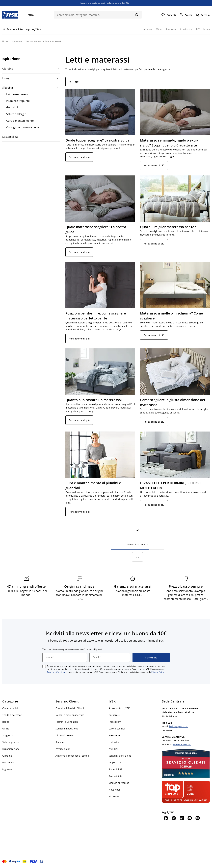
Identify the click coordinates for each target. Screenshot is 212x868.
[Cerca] (137, 15)
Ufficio (6, 729)
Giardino (8, 69)
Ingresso (7, 769)
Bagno (6, 722)
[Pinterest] (198, 818)
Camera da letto (11, 708)
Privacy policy (63, 749)
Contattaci (167, 730)
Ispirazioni (114, 742)
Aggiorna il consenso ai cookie (72, 756)
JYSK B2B (114, 749)
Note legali (115, 790)
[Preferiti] (169, 15)
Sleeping (8, 88)
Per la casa (8, 762)
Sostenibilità (10, 137)
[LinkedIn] (182, 818)
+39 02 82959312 (182, 744)
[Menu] (28, 15)
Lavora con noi (117, 729)
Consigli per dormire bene (23, 127)
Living (6, 78)
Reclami (60, 742)
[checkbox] (44, 666)
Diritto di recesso (65, 735)
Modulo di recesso (119, 783)
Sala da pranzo (11, 742)
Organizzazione (11, 749)
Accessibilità (116, 776)
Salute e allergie (16, 114)
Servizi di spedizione (67, 729)
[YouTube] (190, 818)
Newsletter (115, 735)
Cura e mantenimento (20, 121)
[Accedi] (186, 15)
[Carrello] (202, 15)
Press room (115, 722)
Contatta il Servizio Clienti (70, 708)
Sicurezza (114, 796)
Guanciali (12, 107)
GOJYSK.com (115, 762)
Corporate (114, 715)
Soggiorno (8, 735)
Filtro (74, 82)
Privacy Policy (158, 672)
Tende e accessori (12, 715)
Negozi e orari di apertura (70, 715)
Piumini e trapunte (18, 101)
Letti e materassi (17, 94)
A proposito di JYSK (119, 708)
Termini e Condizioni (56, 672)
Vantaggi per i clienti (120, 756)
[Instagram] (174, 818)
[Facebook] (166, 818)
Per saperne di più (79, 157)
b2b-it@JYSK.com (179, 726)
